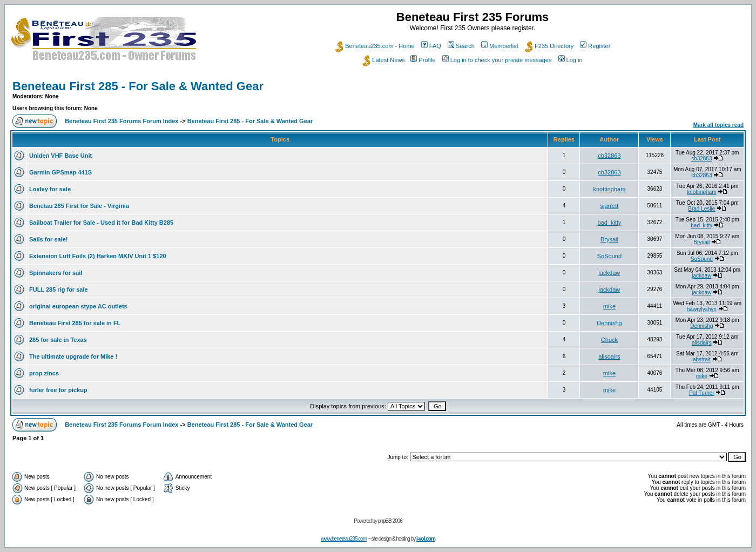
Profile (423, 60)
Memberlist (500, 46)
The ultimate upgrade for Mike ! (73, 356)
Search (461, 46)
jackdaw (610, 273)
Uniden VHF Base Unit (60, 156)
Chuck (609, 340)
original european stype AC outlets (78, 306)
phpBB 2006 (390, 521)
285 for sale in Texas (58, 340)
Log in (571, 60)
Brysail (609, 239)
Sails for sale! (49, 239)
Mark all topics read (718, 125)
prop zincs (44, 373)
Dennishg (609, 323)
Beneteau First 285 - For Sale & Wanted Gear (138, 86)
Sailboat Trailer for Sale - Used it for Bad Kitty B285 (101, 223)
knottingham (609, 189)
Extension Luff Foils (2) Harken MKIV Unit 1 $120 (98, 256)
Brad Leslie (701, 209)
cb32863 (609, 156)
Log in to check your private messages (497, 60)
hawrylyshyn (702, 309)
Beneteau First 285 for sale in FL (75, 323)
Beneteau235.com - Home (375, 46)
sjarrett (610, 206)
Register (595, 46)
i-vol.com (426, 539)
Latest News (384, 60)
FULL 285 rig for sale (59, 290)
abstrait (702, 359)
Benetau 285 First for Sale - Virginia (79, 206)
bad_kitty (609, 223)
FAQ (431, 46)
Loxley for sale (50, 189)
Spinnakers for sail (56, 273)
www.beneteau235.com (344, 539)
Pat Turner (702, 393)
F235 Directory (549, 46)
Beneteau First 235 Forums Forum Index (122, 121)
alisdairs (702, 343)
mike (609, 306)
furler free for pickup (58, 390)
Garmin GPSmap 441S (60, 172)
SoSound (609, 256)
